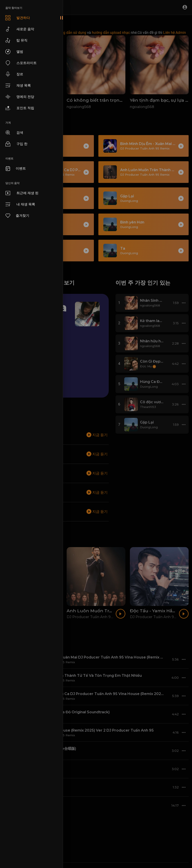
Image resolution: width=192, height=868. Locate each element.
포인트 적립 (20, 108)
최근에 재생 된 (22, 193)
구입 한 (16, 144)
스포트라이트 (21, 63)
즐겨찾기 (17, 216)
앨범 (14, 52)
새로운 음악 (20, 29)
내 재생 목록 (20, 204)
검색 (14, 133)
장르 (14, 74)
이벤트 (15, 168)
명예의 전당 (20, 97)
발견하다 (18, 18)
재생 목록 (18, 85)
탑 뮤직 (16, 40)
